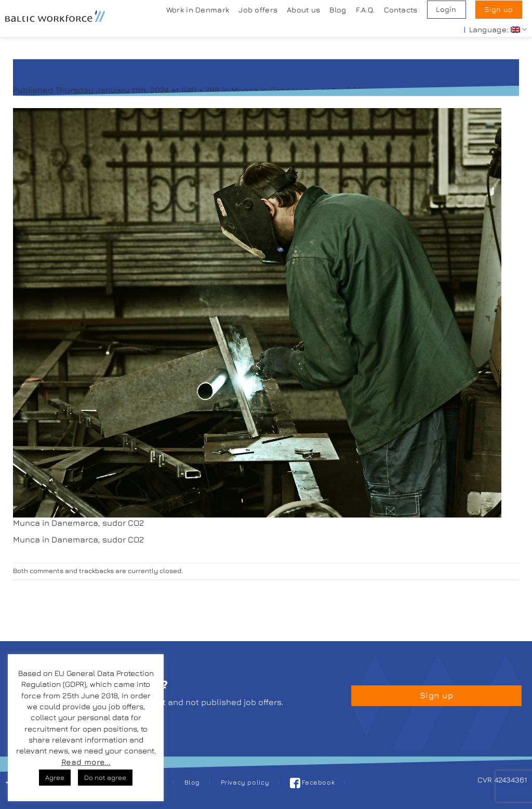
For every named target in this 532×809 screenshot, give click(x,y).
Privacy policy (245, 782)
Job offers (258, 10)
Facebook (312, 782)
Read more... (86, 762)
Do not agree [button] (105, 777)
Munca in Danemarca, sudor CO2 (297, 90)
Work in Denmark (198, 10)
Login (446, 9)
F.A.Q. (365, 10)
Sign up (498, 9)
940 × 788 (201, 90)
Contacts (401, 10)
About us (303, 10)
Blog (338, 10)
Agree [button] (55, 777)
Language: (498, 29)
